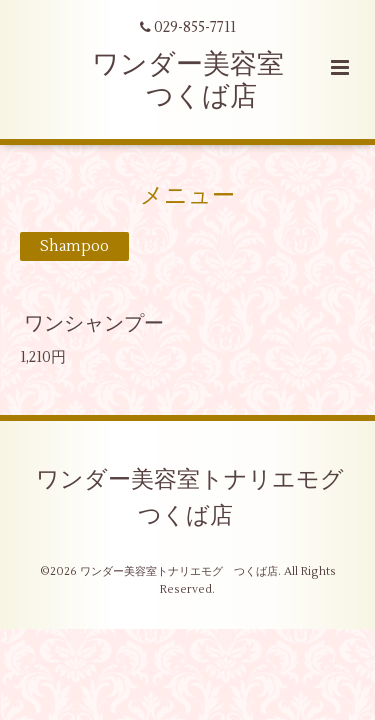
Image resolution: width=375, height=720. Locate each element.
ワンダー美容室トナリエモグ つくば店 (201, 497)
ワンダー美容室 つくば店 (188, 80)
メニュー (187, 196)
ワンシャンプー (94, 323)
